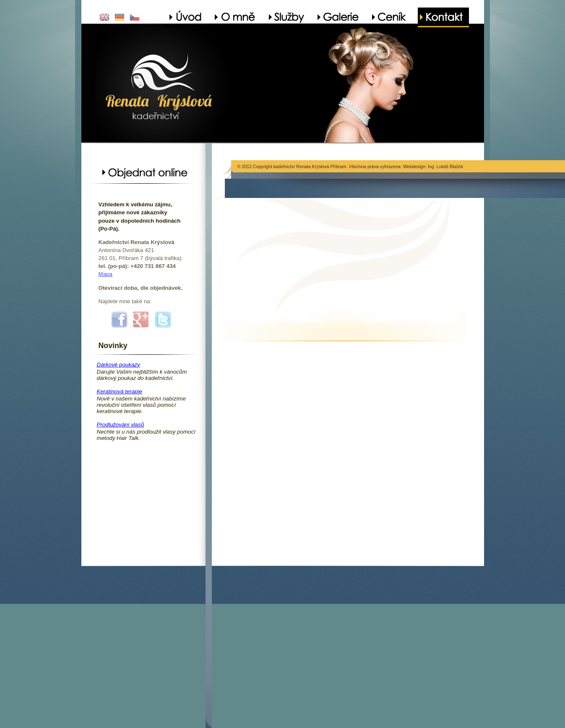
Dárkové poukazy (118, 365)
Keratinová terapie (120, 391)
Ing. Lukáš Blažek (445, 166)
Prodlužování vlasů (121, 425)
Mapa (105, 274)
